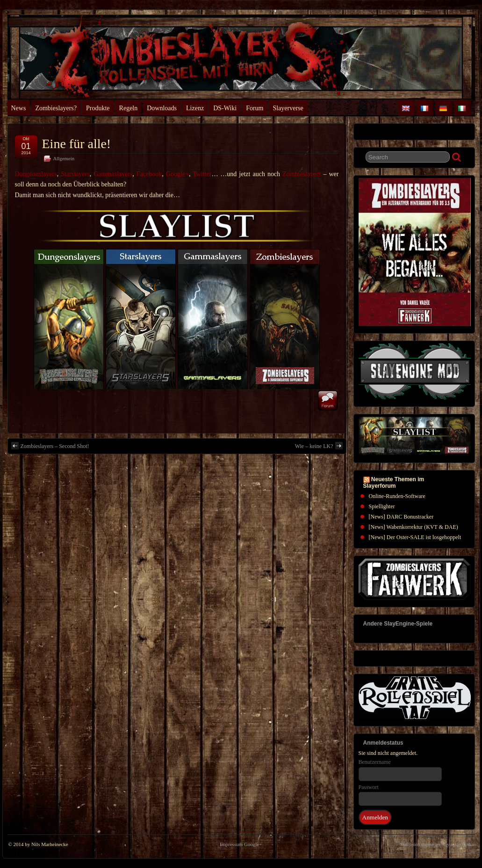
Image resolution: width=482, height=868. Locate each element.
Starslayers (75, 174)
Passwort (369, 787)
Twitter (202, 174)
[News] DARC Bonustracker (401, 517)
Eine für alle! (77, 144)
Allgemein (64, 158)
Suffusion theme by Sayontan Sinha (437, 844)
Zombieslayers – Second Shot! (50, 446)
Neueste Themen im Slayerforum (394, 483)
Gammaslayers (113, 174)
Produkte (98, 108)
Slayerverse (288, 108)
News (19, 108)
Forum (255, 108)
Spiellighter (382, 506)
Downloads (162, 108)
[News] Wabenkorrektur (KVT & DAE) (414, 527)
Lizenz (195, 108)
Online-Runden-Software (397, 496)
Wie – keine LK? (319, 446)
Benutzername (375, 762)
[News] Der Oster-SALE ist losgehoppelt (415, 537)
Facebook (149, 174)
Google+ (177, 174)
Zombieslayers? (56, 108)
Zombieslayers (302, 174)
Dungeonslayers (36, 174)
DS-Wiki (225, 108)
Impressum (231, 844)
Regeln (129, 108)
